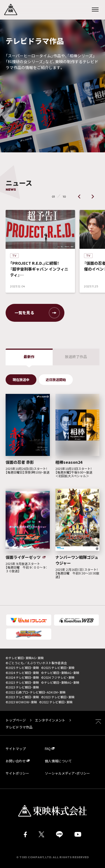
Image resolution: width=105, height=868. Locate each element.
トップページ (16, 720)
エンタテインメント (50, 720)
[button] (79, 197)
